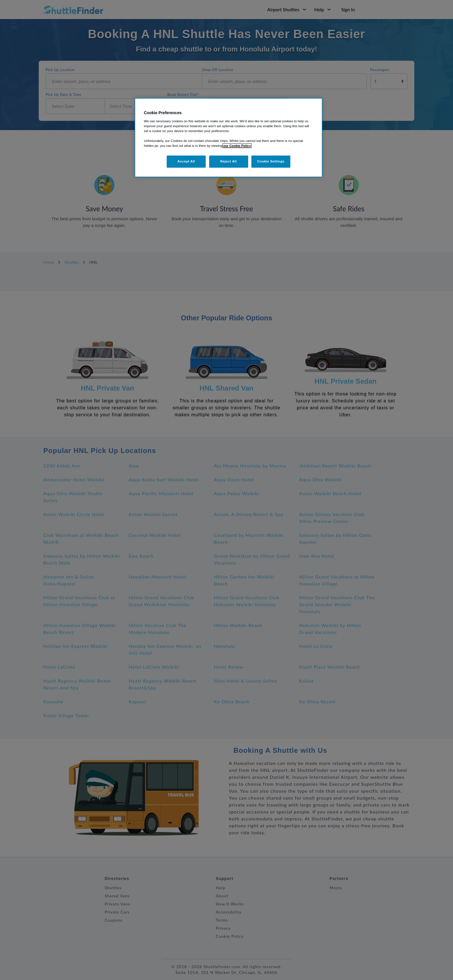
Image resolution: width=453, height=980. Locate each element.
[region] (229, 138)
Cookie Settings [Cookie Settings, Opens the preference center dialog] (271, 161)
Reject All (228, 161)
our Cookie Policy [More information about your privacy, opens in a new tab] (237, 146)
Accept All (186, 161)
